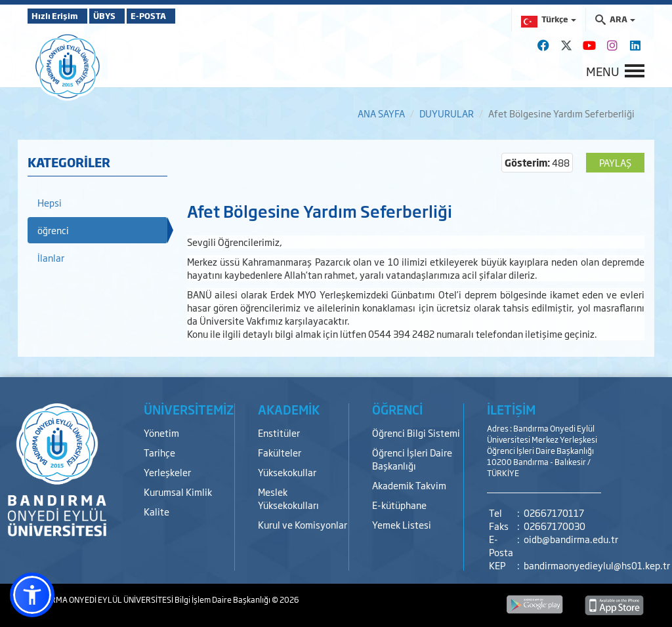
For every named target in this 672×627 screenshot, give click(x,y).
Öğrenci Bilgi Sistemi (416, 433)
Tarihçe (159, 452)
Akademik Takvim (409, 485)
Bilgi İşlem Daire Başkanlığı (223, 599)
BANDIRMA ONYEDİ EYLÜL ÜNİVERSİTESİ (101, 599)
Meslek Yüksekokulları (288, 498)
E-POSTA (185, 16)
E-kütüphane (399, 505)
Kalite (157, 511)
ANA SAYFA (381, 113)
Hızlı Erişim (60, 16)
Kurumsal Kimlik (178, 492)
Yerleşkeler (167, 472)
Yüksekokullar (287, 472)
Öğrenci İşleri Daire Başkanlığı (412, 459)
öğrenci (53, 230)
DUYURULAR (447, 113)
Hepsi (50, 202)
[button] (32, 595)
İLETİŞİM (511, 409)
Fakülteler (280, 452)
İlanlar (51, 257)
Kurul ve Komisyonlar (303, 524)
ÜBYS (124, 16)
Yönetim (161, 433)
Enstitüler (279, 433)
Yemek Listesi (402, 524)
